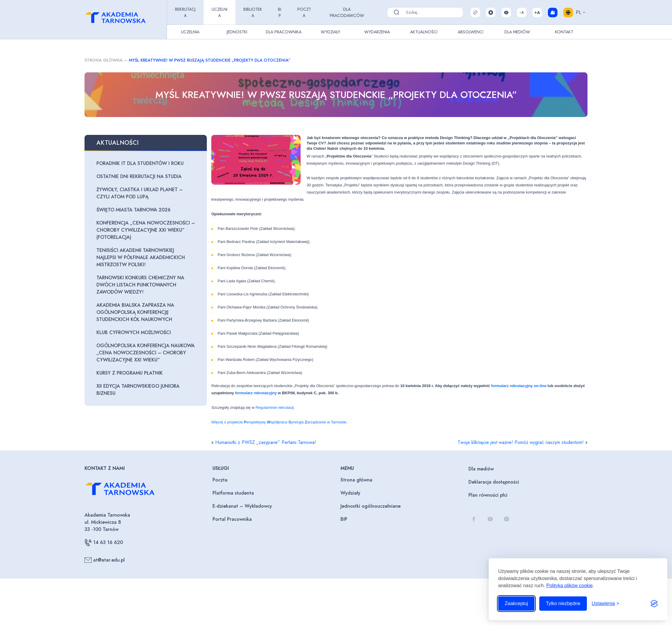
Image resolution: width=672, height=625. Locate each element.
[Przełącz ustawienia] (605, 604)
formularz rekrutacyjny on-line (519, 386)
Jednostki (237, 32)
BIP (280, 12)
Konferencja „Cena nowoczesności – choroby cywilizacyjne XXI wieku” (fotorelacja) (146, 230)
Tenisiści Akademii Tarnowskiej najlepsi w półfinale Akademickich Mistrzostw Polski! (141, 257)
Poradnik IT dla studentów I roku (140, 163)
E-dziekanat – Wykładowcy (242, 506)
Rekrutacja (185, 12)
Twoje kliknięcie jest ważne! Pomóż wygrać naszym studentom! (521, 442)
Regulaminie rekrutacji (275, 407)
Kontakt (564, 32)
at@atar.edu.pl (105, 560)
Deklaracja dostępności (494, 482)
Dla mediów (481, 469)
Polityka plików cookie (570, 586)
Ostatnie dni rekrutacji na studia (139, 176)
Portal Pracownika (232, 519)
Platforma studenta (233, 493)
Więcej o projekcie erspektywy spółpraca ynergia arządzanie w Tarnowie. (279, 422)
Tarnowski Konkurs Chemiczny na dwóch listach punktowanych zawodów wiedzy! (140, 285)
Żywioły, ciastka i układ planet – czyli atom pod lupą (140, 193)
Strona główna (104, 60)
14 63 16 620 (104, 543)
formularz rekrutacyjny (256, 393)
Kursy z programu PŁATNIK (130, 373)
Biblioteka (253, 12)
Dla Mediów (517, 32)
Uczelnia (219, 12)
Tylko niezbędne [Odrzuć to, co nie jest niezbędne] (563, 603)
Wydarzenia (377, 32)
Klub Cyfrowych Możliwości (134, 332)
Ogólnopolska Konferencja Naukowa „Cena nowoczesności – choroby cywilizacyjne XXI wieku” (146, 353)
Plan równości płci (488, 495)
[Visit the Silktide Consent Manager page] (654, 604)
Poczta (304, 12)
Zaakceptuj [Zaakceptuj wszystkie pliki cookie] (516, 603)
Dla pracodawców (347, 12)
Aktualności (424, 32)
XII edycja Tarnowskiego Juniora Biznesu (138, 390)
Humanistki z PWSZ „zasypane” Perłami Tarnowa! (266, 442)
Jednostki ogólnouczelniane (371, 506)
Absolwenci (471, 32)
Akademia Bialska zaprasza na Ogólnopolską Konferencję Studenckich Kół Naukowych (135, 312)
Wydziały (330, 32)
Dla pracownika (284, 32)
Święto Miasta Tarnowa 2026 (133, 210)
